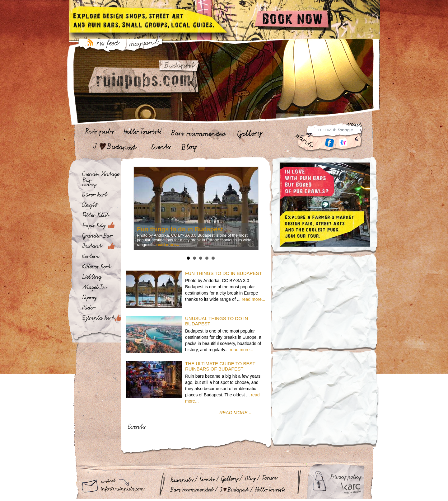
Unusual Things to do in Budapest (217, 321)
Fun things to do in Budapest (180, 229)
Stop (257, 257)
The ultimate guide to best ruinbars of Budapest (220, 366)
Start (252, 257)
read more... (253, 299)
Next (253, 209)
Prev (139, 209)
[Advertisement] (325, 306)
